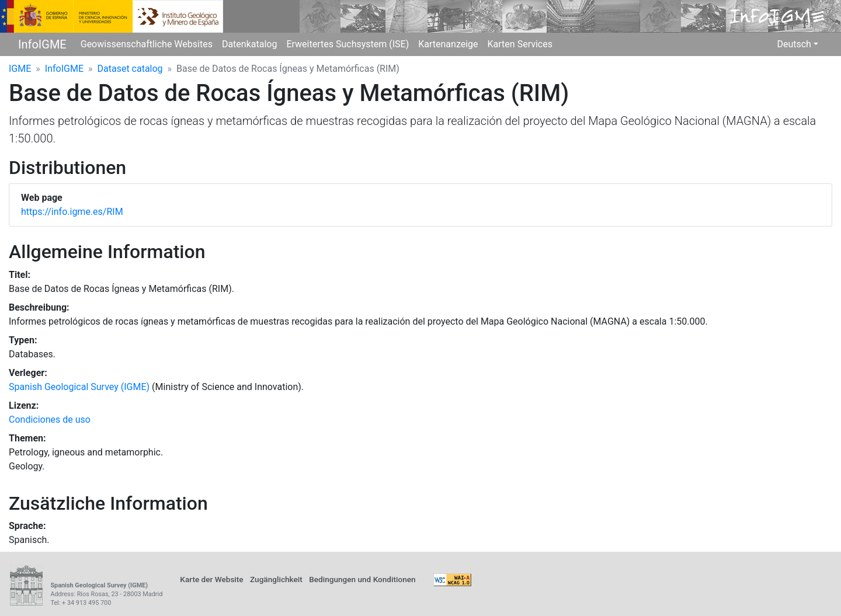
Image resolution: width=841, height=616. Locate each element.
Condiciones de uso (50, 420)
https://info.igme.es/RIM (72, 212)
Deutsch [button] (794, 44)
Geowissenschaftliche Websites (147, 44)
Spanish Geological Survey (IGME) (79, 387)
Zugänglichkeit (276, 579)
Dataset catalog (130, 69)
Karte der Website (211, 579)
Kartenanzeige (448, 44)
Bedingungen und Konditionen (362, 579)
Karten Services (520, 44)
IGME (20, 69)
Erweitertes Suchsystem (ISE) (347, 44)
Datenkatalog (250, 44)
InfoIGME (42, 44)
